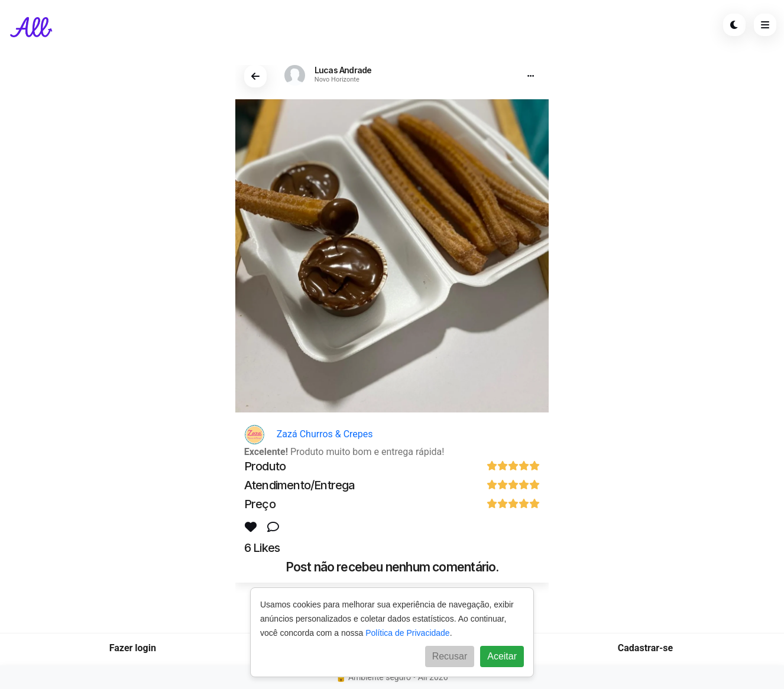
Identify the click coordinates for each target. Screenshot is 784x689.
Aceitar (502, 656)
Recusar (450, 656)
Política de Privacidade (407, 633)
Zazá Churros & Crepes (309, 434)
